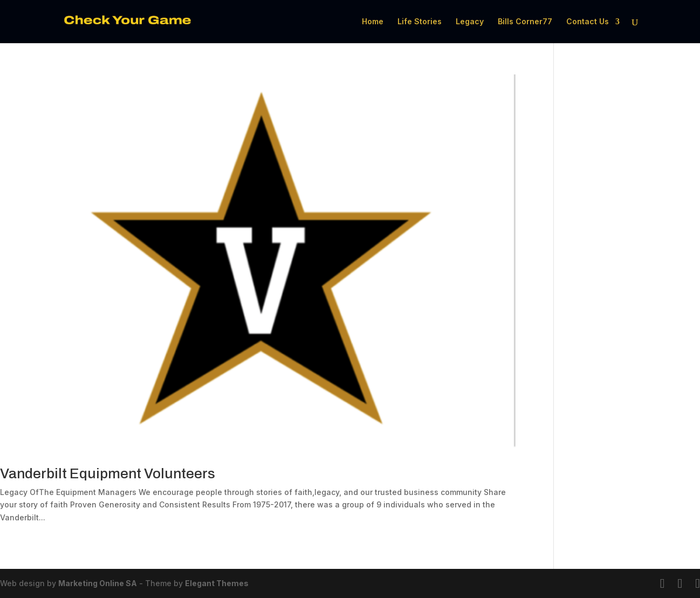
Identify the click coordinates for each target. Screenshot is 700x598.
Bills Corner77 (525, 22)
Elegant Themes (217, 583)
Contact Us (588, 22)
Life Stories (420, 22)
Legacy (470, 22)
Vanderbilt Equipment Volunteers (108, 473)
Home (373, 22)
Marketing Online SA (98, 583)
